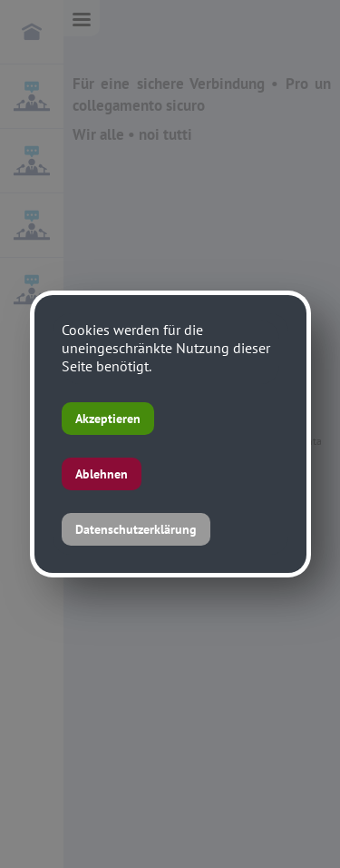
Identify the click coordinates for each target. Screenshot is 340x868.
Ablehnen (102, 474)
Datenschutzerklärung (136, 529)
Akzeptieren (108, 419)
